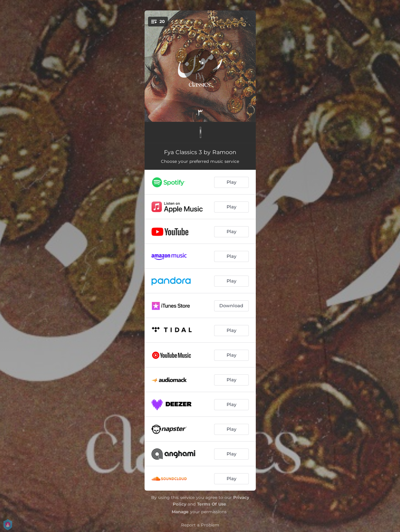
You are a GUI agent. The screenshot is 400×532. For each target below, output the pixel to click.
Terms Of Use (212, 504)
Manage (180, 512)
